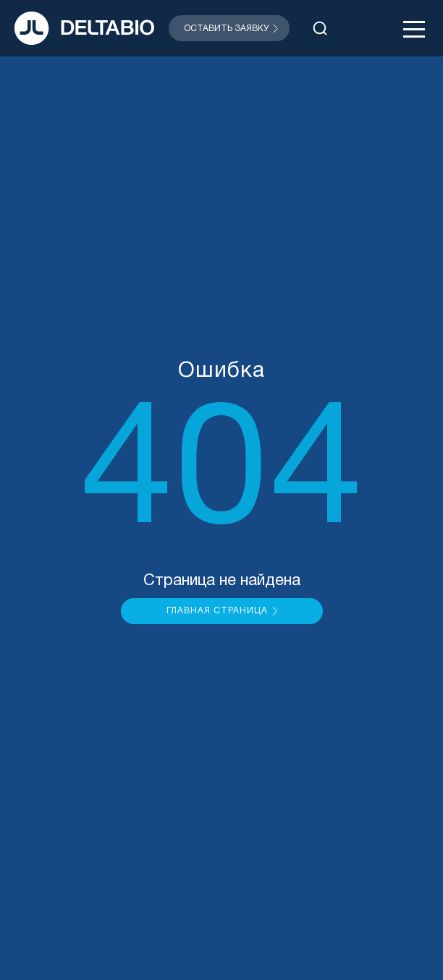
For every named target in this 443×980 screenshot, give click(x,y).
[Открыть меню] (414, 28)
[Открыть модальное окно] (229, 28)
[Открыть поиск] (320, 28)
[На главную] (84, 28)
